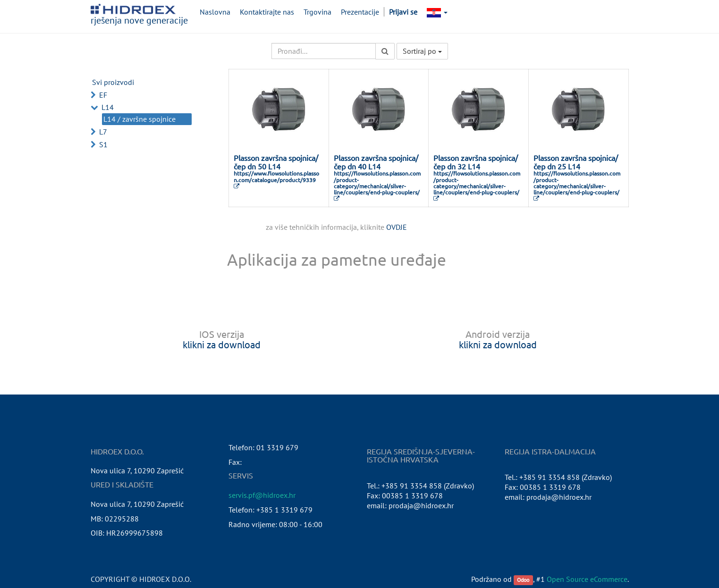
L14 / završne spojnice (140, 119)
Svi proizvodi (113, 82)
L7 (103, 132)
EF (103, 95)
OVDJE (397, 227)
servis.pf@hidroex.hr (262, 495)
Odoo (523, 580)
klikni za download (222, 344)
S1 (103, 144)
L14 (108, 107)
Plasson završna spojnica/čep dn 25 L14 (576, 162)
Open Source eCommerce (587, 579)
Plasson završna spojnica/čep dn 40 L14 (376, 162)
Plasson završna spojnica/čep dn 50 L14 (276, 162)
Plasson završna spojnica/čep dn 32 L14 (476, 162)
